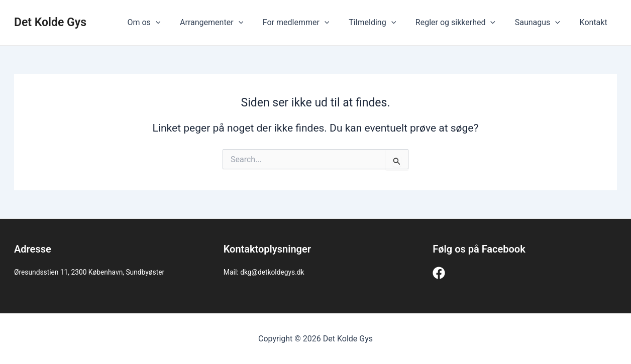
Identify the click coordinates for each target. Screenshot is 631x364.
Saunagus (543, 23)
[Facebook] (439, 273)
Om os (166, 23)
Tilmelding (384, 23)
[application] (177, 23)
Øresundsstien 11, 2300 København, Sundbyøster (90, 272)
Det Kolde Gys (50, 22)
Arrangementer (230, 23)
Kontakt (595, 22)
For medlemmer (311, 23)
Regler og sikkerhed (464, 23)
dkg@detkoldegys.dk (273, 272)
